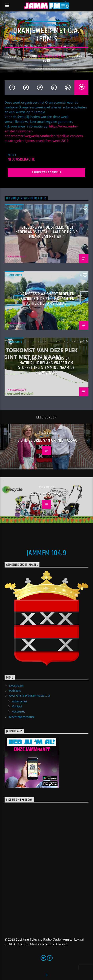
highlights (34, 25)
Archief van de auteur (46, 172)
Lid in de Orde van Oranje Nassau (48, 440)
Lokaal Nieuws (56, 25)
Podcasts (15, 691)
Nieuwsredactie (52, 56)
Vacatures (19, 711)
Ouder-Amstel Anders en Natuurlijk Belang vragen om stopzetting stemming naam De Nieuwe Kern (46, 365)
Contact (17, 706)
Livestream (16, 686)
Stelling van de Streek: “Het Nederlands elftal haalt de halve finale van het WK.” (47, 232)
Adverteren (20, 701)
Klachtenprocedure (22, 717)
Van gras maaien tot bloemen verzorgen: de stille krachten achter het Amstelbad (47, 299)
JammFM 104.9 (46, 553)
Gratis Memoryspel (47, 494)
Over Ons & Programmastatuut (30, 696)
